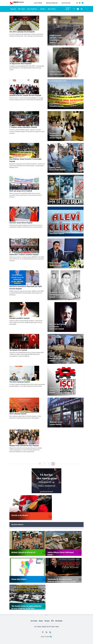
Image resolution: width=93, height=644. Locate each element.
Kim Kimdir (59, 621)
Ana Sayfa (34, 621)
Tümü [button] (34, 12)
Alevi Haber (22, 9)
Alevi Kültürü (52, 9)
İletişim (47, 621)
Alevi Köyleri (26, 12)
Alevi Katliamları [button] (33, 9)
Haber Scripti (45, 637)
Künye (41, 621)
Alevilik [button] (43, 9)
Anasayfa (13, 9)
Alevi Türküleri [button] (15, 12)
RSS (52, 621)
